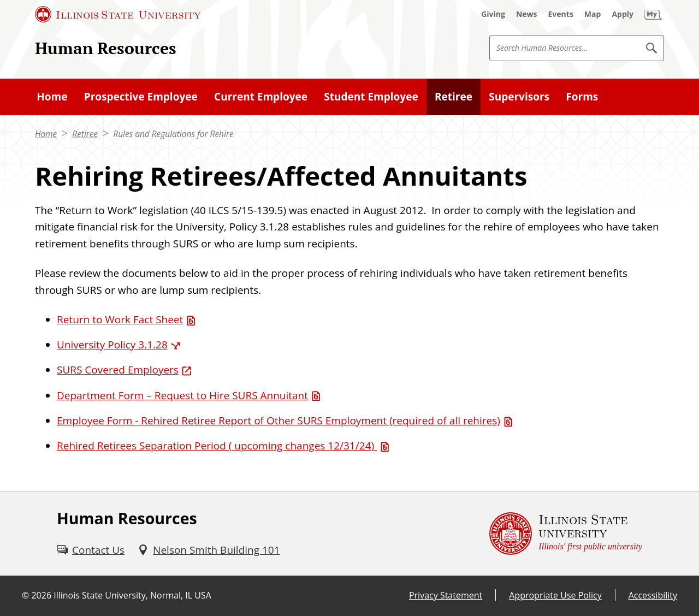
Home (46, 134)
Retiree (85, 134)
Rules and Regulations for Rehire (173, 134)
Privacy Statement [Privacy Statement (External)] (446, 595)
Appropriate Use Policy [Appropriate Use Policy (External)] (555, 595)
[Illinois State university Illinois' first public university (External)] (566, 534)
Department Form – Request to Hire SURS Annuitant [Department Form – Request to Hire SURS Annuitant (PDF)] (182, 395)
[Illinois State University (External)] (118, 14)
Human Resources (106, 48)
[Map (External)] (593, 14)
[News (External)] (527, 14)
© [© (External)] (25, 595)
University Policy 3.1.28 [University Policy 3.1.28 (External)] (112, 345)
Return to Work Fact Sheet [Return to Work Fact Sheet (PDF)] (120, 319)
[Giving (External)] (493, 14)
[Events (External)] (561, 14)
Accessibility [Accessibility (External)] (653, 595)
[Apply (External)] (623, 14)
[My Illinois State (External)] (653, 14)
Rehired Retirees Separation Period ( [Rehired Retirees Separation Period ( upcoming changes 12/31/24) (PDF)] (217, 446)
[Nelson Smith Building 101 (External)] (209, 550)
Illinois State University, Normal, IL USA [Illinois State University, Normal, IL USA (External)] (132, 595)
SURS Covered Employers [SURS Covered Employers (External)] (118, 370)
